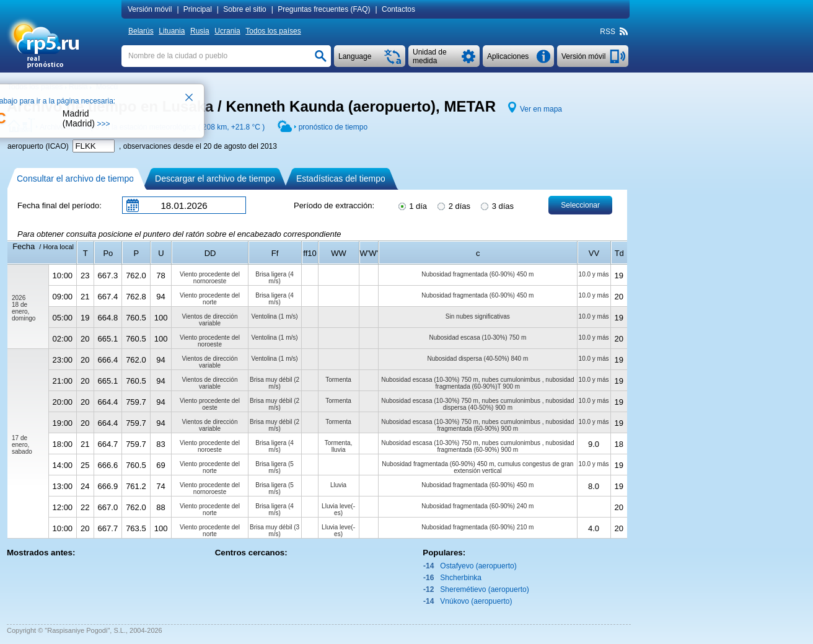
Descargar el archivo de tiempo (215, 179)
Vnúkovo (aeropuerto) (476, 601)
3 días (496, 205)
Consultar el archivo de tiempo (75, 179)
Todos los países (273, 31)
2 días (453, 205)
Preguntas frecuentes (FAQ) (324, 9)
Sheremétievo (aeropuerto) (484, 589)
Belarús (141, 31)
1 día (412, 205)
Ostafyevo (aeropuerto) (478, 566)
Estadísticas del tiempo (341, 179)
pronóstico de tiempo (333, 127)
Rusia (200, 31)
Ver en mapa (541, 109)
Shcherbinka (461, 578)
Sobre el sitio (244, 9)
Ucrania (227, 31)
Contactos (398, 9)
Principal (198, 9)
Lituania (172, 31)
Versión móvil (150, 9)
